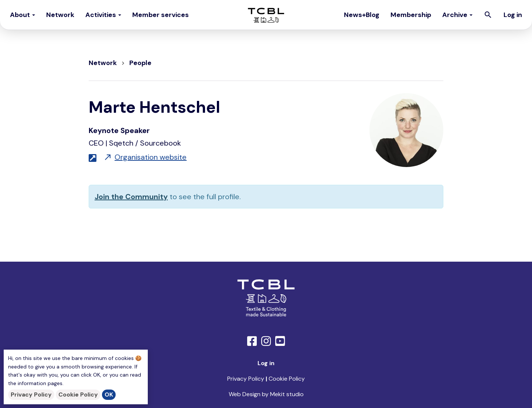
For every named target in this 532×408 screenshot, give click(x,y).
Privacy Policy (31, 395)
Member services (161, 15)
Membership (411, 15)
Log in (513, 15)
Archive (457, 15)
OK (109, 395)
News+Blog (362, 15)
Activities (103, 15)
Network (60, 15)
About (23, 15)
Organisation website (145, 157)
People (140, 63)
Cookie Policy (78, 395)
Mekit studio (287, 394)
